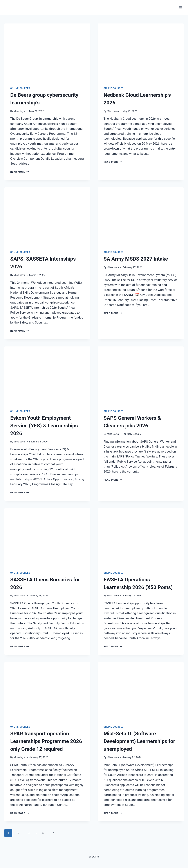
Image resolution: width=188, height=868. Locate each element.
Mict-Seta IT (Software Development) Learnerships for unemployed (139, 741)
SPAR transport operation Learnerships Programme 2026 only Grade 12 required (46, 741)
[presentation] (47, 52)
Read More (20, 172)
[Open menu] (180, 7)
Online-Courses (20, 88)
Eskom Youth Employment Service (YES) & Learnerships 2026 (44, 426)
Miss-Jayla (20, 111)
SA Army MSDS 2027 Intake (136, 259)
